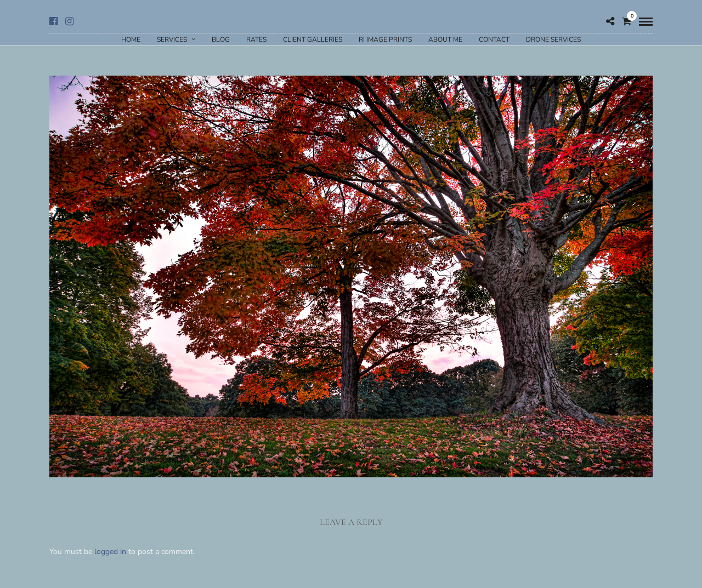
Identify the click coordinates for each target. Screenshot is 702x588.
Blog (221, 39)
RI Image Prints (385, 39)
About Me (445, 39)
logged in (110, 552)
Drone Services (553, 39)
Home (131, 39)
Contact (494, 39)
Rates (256, 39)
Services (172, 39)
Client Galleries (313, 39)
